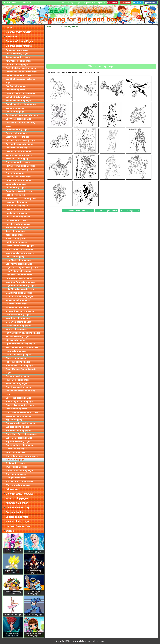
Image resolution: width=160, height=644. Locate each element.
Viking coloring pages (16, 478)
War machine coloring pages (19, 481)
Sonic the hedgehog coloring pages (23, 412)
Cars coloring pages (15, 112)
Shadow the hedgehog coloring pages (21, 393)
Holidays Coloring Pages (19, 526)
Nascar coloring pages (16, 329)
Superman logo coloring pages (20, 445)
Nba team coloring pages (18, 336)
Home (7, 2)
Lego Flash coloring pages (18, 260)
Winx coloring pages (17, 498)
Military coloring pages (17, 304)
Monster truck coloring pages (20, 311)
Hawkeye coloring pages (17, 202)
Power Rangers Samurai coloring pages (21, 371)
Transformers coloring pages (20, 470)
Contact (35, 2)
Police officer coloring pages (19, 365)
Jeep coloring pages (15, 231)
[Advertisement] (101, 46)
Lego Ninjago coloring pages (19, 271)
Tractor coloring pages (16, 467)
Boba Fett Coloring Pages (18, 97)
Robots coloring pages (17, 384)
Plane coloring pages (16, 358)
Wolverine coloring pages (18, 485)
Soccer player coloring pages (20, 405)
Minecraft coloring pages (18, 307)
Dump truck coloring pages (19, 155)
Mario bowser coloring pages (20, 297)
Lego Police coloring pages (19, 278)
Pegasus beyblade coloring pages (22, 347)
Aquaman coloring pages (18, 57)
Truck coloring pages (16, 474)
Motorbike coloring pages (18, 318)
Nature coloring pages (18, 521)
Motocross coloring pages (18, 315)
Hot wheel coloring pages (18, 224)
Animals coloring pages (18, 508)
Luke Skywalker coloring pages (21, 289)
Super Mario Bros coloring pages (21, 434)
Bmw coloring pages (15, 90)
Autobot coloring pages (17, 65)
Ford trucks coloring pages (19, 177)
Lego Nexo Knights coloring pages (22, 267)
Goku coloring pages (16, 188)
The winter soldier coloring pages (22, 456)
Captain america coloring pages (21, 104)
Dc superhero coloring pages (20, 144)
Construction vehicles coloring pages (20, 124)
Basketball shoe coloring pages (21, 68)
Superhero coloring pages (18, 441)
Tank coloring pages (15, 452)
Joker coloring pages (16, 238)
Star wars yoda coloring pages (20, 423)
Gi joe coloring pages (16, 184)
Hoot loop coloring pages (18, 217)
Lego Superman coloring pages (21, 286)
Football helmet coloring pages (20, 166)
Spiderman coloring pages (18, 416)
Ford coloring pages (15, 173)
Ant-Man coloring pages (17, 54)
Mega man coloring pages (18, 300)
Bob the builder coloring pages (20, 93)
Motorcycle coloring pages (18, 322)
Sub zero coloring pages (17, 427)
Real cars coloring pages (18, 380)
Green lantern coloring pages (20, 191)
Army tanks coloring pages (19, 61)
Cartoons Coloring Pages (19, 41)
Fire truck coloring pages (18, 162)
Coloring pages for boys (19, 46)
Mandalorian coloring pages (19, 293)
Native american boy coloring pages (23, 333)
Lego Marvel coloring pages (19, 264)
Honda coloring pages (16, 213)
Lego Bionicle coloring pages (20, 253)
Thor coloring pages (15, 460)
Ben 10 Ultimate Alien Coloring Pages (20, 81)
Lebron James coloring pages (20, 246)
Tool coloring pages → (130, 211)
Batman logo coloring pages (19, 75)
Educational (12, 489)
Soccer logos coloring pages (19, 402)
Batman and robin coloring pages (22, 72)
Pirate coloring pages (16, 351)
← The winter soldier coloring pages (78, 211)
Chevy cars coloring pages (18, 119)
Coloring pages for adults (19, 494)
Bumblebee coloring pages (18, 101)
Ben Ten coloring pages (17, 86)
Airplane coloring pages (17, 50)
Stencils (10, 531)
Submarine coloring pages (18, 431)
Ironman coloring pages (17, 228)
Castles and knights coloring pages (23, 115)
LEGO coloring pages (16, 257)
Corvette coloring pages (17, 130)
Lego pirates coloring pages (19, 275)
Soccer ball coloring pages (18, 398)
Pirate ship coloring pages (18, 355)
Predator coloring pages (17, 376)
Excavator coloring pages (18, 159)
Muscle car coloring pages (18, 326)
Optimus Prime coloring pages (20, 344)
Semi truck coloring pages (18, 387)
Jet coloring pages (15, 235)
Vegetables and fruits (17, 517)
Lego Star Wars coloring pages (20, 282)
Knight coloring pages (16, 242)
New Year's (12, 37)
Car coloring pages (15, 108)
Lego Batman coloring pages (19, 249)
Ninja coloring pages (16, 340)
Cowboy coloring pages (17, 133)
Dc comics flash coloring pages (21, 140)
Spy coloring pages (15, 420)
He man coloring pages (17, 206)
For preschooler (14, 512)
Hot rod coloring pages (17, 220)
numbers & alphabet (17, 503)
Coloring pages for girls (18, 32)
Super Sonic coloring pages (19, 438)
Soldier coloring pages (16, 409)
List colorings (20, 2)
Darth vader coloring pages (19, 137)
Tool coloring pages (15, 463)
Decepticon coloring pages (18, 151)
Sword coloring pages (16, 449)
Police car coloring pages (18, 362)
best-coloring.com (82, 641)
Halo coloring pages (15, 195)
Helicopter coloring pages (18, 209)
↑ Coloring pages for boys (107, 211)
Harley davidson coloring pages (21, 199)
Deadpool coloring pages (18, 148)
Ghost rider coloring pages (18, 180)
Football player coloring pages (20, 170)
